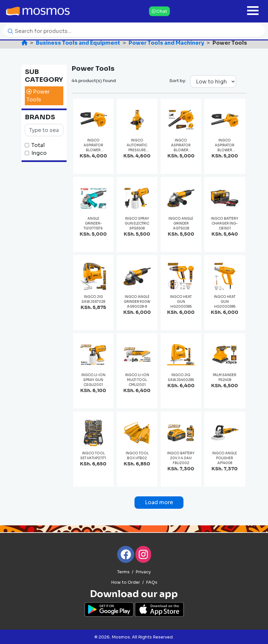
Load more (159, 502)
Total (38, 145)
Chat (159, 11)
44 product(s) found (94, 81)
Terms (123, 572)
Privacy (143, 572)
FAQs (152, 582)
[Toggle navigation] (253, 11)
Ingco (39, 153)
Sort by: (178, 81)
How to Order (126, 582)
